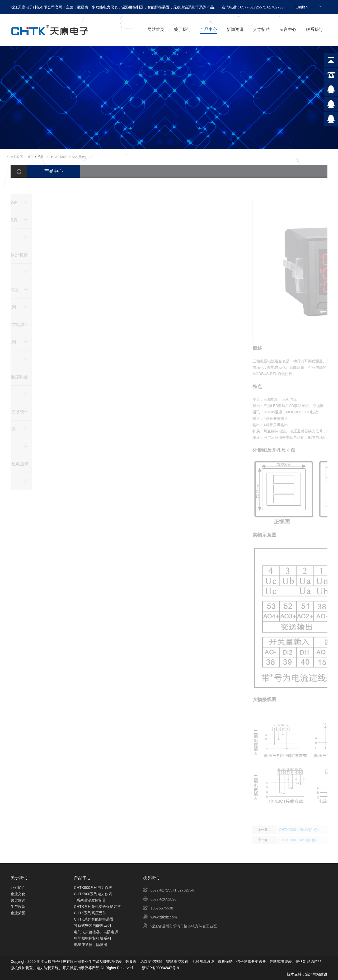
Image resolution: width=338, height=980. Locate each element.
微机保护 (225, 962)
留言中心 (288, 29)
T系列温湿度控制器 (90, 900)
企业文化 (18, 894)
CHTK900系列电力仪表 (93, 894)
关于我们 (182, 29)
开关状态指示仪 (75, 968)
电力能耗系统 (48, 968)
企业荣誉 (18, 913)
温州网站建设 (316, 974)
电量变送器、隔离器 (91, 945)
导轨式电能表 (281, 962)
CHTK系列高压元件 (90, 913)
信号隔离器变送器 (251, 962)
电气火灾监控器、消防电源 (96, 932)
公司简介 (18, 888)
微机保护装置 (22, 968)
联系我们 (314, 29)
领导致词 (18, 900)
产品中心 (209, 29)
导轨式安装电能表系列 (92, 926)
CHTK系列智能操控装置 (94, 919)
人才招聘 (261, 29)
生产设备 (18, 907)
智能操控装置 (177, 962)
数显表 (131, 962)
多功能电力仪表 (109, 962)
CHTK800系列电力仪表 (93, 888)
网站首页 (156, 29)
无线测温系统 (203, 962)
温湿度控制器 (151, 962)
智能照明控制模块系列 (92, 938)
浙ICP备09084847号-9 (161, 968)
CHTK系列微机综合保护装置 (97, 907)
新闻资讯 (235, 29)
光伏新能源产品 (308, 962)
